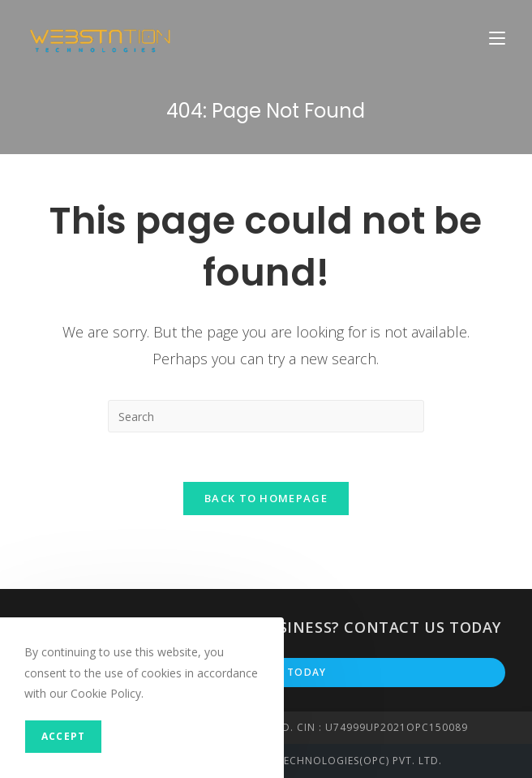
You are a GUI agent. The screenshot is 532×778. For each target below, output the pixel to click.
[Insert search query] (266, 416)
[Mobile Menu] (497, 38)
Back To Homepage (266, 498)
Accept (63, 736)
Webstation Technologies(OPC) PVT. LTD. (324, 761)
